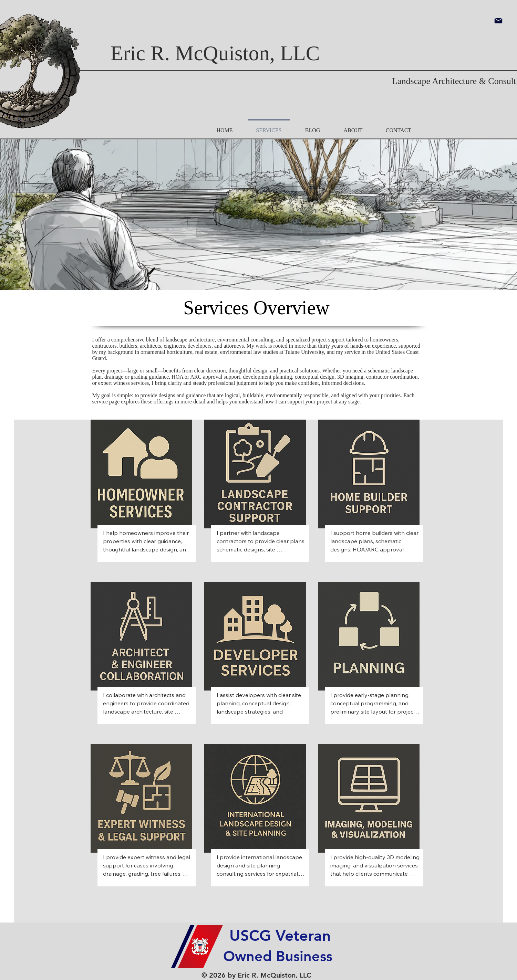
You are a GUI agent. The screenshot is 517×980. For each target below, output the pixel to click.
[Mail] (498, 21)
